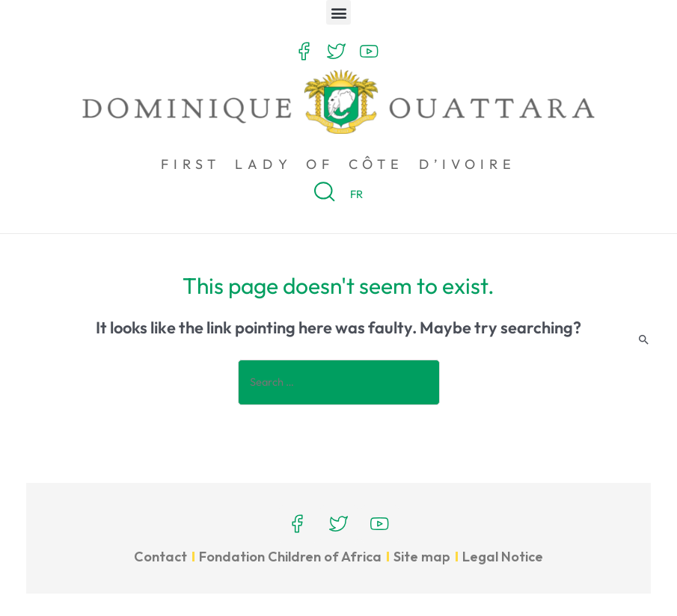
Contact (160, 557)
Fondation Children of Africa (290, 557)
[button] (338, 12)
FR (356, 194)
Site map (422, 557)
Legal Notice (503, 557)
